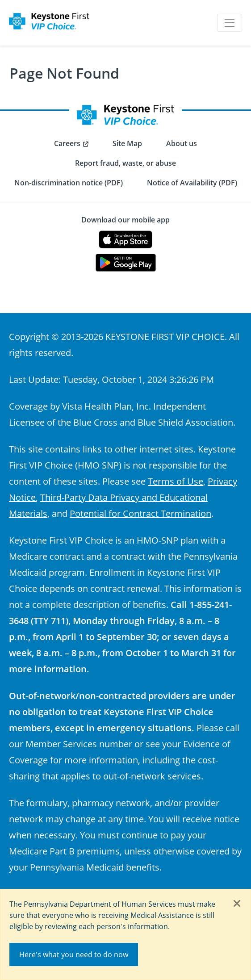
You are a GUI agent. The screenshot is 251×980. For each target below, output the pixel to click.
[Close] (237, 904)
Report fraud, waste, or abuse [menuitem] (125, 163)
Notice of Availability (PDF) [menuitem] (192, 183)
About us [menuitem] (182, 143)
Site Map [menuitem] (127, 143)
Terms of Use (176, 481)
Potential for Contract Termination (140, 513)
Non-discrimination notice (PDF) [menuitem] (69, 183)
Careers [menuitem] (67, 143)
